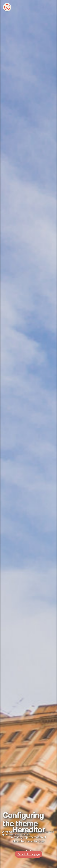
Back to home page (29, 851)
